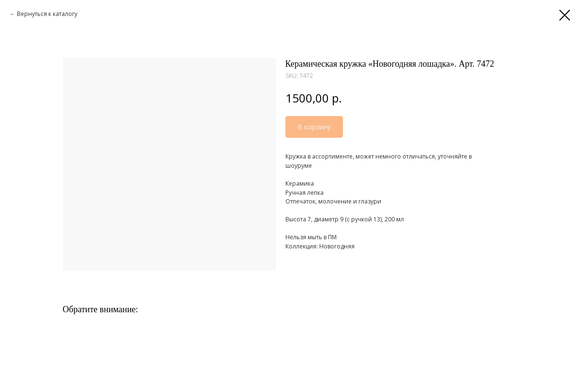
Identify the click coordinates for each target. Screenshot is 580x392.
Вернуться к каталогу (47, 14)
